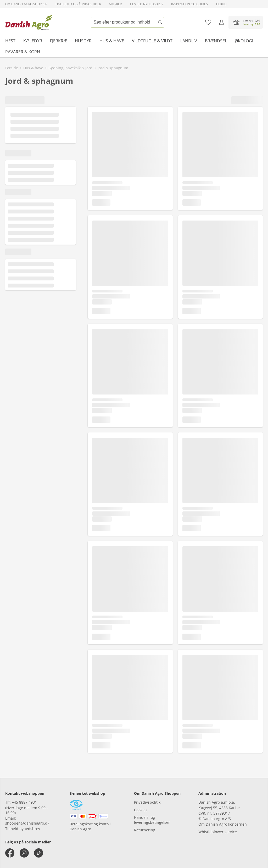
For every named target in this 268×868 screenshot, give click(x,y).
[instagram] (24, 853)
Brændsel (216, 41)
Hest (10, 41)
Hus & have (112, 41)
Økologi (244, 41)
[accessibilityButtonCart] (246, 22)
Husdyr (83, 41)
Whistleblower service (218, 832)
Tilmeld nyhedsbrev (146, 4)
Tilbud (221, 4)
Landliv (189, 41)
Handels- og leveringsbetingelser (152, 820)
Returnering (145, 830)
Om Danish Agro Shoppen (26, 4)
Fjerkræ (58, 41)
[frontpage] (29, 22)
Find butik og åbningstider (78, 4)
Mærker (115, 4)
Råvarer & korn (23, 52)
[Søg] (160, 22)
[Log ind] (221, 22)
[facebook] (10, 853)
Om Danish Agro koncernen (223, 824)
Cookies (141, 810)
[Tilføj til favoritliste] (208, 22)
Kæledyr (33, 41)
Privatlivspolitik (147, 802)
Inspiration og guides (189, 4)
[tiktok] (39, 853)
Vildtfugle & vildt (152, 41)
